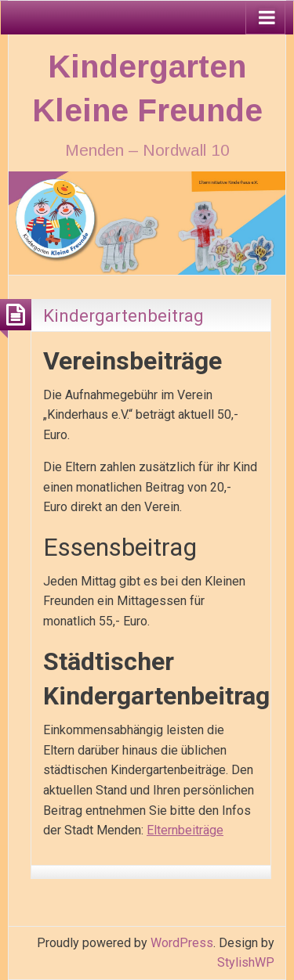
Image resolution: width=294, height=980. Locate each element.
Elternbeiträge (185, 830)
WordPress (182, 943)
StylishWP (246, 962)
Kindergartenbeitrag (123, 315)
